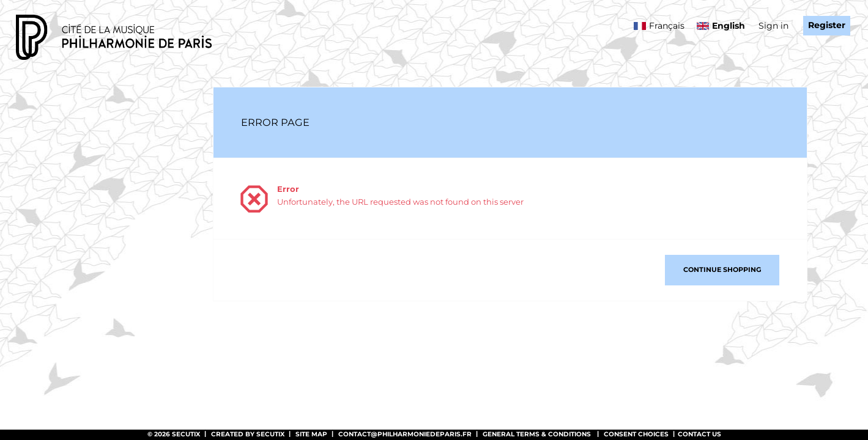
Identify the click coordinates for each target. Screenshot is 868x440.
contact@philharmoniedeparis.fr (405, 434)
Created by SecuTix (248, 434)
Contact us (699, 434)
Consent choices (636, 434)
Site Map (311, 434)
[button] (722, 270)
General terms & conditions (537, 434)
